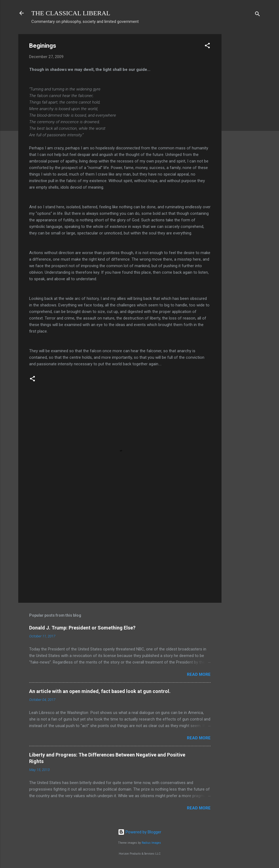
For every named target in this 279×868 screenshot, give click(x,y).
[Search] (257, 15)
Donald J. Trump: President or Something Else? (82, 628)
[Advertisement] (243, 116)
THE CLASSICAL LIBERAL (71, 13)
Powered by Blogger (140, 832)
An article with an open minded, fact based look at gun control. (100, 691)
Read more (199, 674)
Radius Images (151, 843)
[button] (207, 46)
